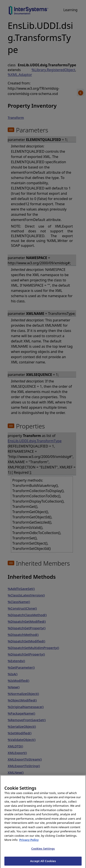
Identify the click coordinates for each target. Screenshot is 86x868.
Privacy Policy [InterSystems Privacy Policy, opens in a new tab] (29, 843)
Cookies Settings (43, 852)
